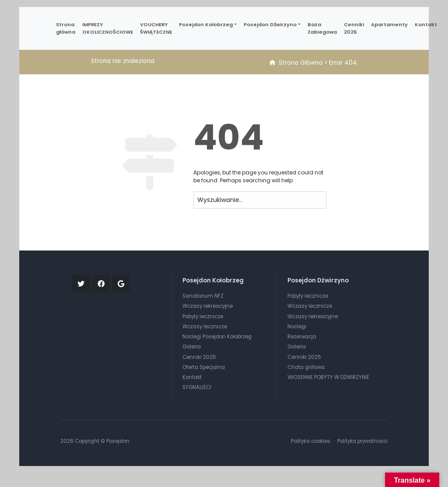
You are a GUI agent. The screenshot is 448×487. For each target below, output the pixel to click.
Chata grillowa (306, 367)
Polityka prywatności (362, 441)
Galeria (192, 347)
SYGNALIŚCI (197, 387)
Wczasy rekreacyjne (208, 306)
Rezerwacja (302, 337)
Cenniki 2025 (199, 357)
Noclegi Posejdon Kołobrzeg (217, 337)
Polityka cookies (311, 441)
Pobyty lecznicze (203, 317)
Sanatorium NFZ (203, 296)
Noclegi (297, 327)
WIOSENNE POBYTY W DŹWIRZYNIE (328, 377)
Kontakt (192, 377)
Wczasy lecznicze (205, 327)
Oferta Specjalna (204, 367)
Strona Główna (301, 63)
